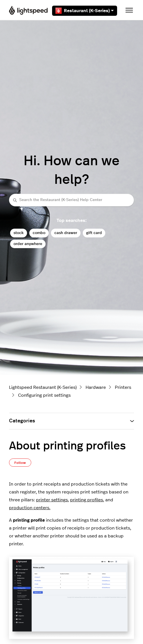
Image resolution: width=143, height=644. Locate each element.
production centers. (30, 508)
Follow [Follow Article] (20, 463)
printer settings (52, 500)
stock (19, 233)
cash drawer (66, 233)
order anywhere (28, 244)
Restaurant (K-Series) (85, 11)
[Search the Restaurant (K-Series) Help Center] (71, 200)
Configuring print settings (44, 395)
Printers (123, 387)
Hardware (96, 387)
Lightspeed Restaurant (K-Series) (43, 387)
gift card (94, 233)
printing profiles (87, 500)
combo (39, 233)
